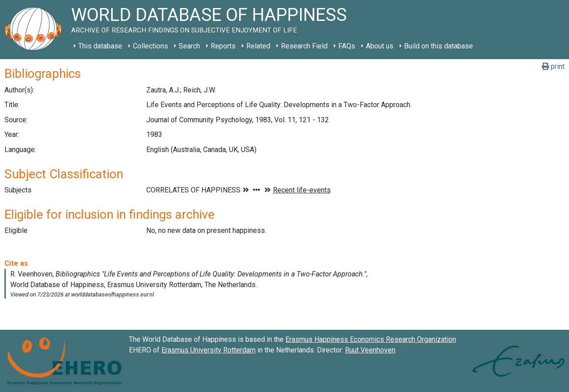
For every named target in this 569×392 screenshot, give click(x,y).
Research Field (304, 46)
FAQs (347, 46)
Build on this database (439, 46)
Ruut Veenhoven (370, 350)
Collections (150, 46)
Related (258, 46)
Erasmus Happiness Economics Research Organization (371, 339)
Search (189, 46)
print (553, 66)
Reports (223, 46)
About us (380, 46)
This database (100, 46)
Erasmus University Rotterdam (208, 350)
